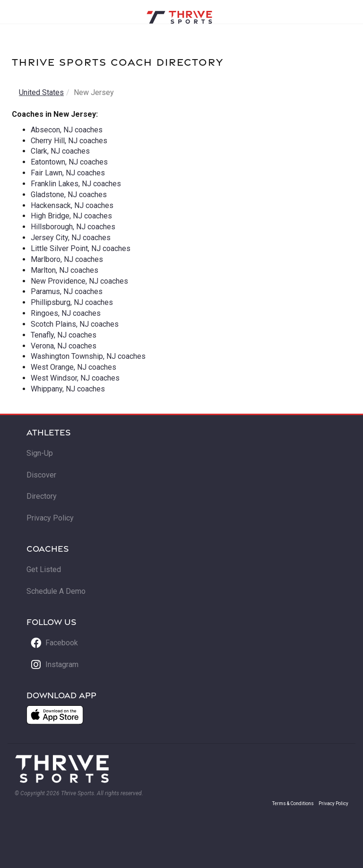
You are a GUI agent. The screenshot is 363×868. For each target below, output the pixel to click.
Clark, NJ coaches (60, 151)
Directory (42, 496)
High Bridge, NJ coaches (71, 216)
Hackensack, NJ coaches (72, 205)
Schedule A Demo (56, 591)
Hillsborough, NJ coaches (73, 227)
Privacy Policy (50, 518)
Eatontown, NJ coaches (69, 162)
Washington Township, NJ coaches (88, 356)
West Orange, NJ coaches (73, 367)
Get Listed (44, 569)
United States (41, 92)
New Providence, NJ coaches (79, 281)
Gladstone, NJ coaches (69, 195)
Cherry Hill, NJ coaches (69, 141)
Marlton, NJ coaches (65, 270)
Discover (41, 475)
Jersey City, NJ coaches (71, 238)
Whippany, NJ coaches (68, 389)
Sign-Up (40, 453)
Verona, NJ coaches (64, 346)
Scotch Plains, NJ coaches (75, 324)
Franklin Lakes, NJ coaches (76, 184)
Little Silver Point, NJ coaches (81, 248)
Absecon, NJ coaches (67, 130)
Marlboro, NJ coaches (67, 259)
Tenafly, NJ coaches (64, 335)
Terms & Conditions (293, 803)
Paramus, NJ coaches (67, 291)
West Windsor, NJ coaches (75, 378)
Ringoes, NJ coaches (66, 313)
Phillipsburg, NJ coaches (72, 302)
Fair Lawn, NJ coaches (68, 173)
